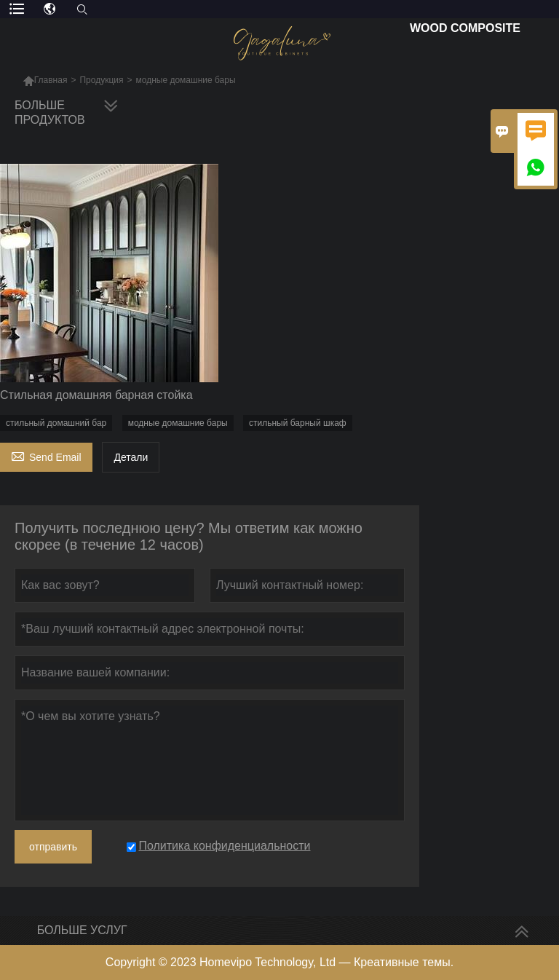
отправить (53, 847)
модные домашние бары (178, 423)
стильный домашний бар (56, 423)
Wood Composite (465, 28)
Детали (131, 457)
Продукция (101, 80)
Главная (51, 80)
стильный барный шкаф (298, 423)
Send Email (46, 455)
